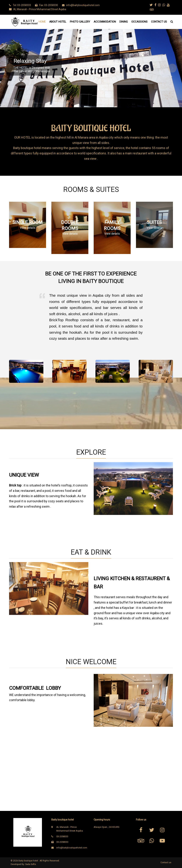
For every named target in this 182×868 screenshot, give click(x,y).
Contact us (166, 862)
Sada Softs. (31, 864)
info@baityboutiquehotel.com (72, 848)
